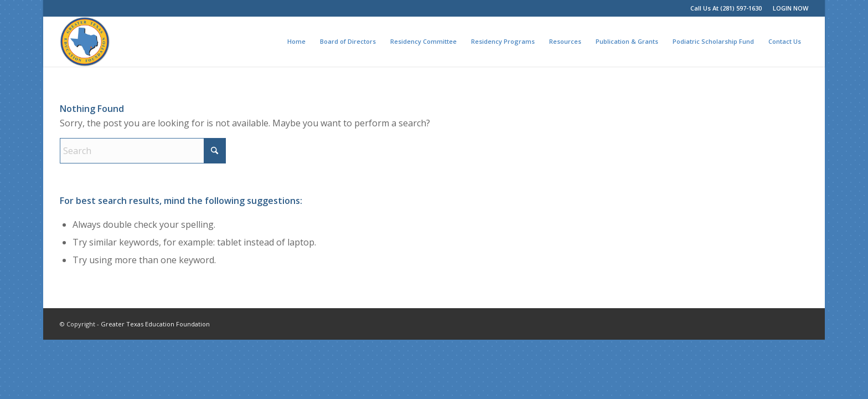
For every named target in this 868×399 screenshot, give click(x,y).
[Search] (143, 151)
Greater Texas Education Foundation (155, 324)
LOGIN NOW (790, 8)
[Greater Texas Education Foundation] (85, 42)
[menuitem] (788, 8)
